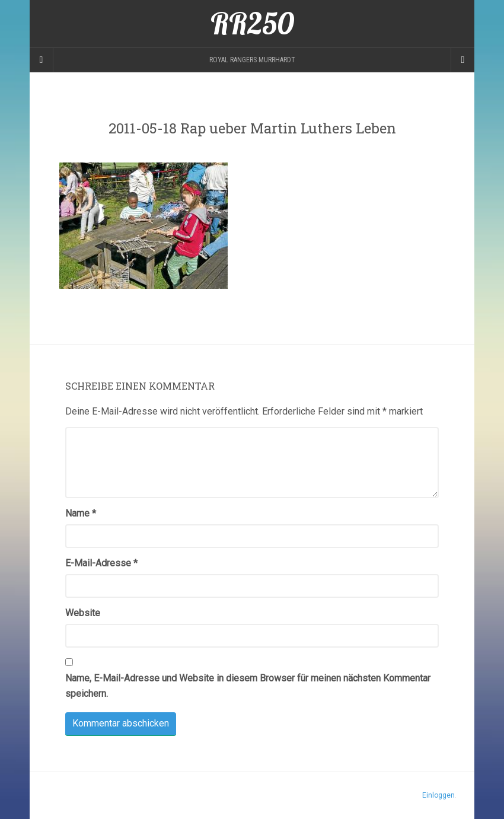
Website (83, 613)
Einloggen (438, 795)
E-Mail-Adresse (101, 563)
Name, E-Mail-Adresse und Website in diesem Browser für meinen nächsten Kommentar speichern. (248, 686)
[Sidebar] (42, 60)
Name (81, 513)
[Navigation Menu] (462, 60)
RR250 (252, 24)
